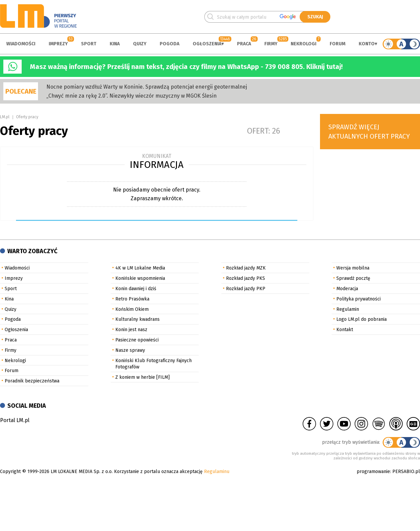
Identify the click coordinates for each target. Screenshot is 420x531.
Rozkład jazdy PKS (245, 278)
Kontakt (345, 330)
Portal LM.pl (15, 420)
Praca (244, 44)
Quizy (140, 44)
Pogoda (169, 44)
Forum (337, 44)
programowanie (373, 472)
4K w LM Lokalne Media (140, 268)
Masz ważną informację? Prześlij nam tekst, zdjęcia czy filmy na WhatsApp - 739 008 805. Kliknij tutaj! (186, 67)
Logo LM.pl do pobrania (361, 319)
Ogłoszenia (207, 44)
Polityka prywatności (358, 299)
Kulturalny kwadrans (137, 319)
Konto (367, 44)
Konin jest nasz (131, 330)
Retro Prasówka (132, 299)
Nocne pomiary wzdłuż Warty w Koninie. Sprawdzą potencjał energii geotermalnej (147, 87)
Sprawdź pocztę (353, 278)
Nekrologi (303, 44)
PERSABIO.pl (406, 472)
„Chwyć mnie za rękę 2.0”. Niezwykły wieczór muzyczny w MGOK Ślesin (131, 96)
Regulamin (348, 309)
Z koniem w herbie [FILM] (142, 377)
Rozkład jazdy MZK (246, 268)
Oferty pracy (27, 117)
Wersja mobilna (353, 268)
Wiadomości (21, 44)
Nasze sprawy (130, 350)
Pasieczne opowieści (137, 340)
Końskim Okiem (132, 309)
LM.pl (5, 117)
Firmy (271, 44)
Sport (89, 44)
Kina (115, 44)
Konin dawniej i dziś (136, 289)
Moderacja (347, 289)
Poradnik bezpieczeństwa (32, 381)
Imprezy (58, 44)
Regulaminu (217, 472)
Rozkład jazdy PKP (246, 289)
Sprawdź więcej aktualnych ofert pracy (369, 132)
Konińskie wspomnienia (140, 278)
